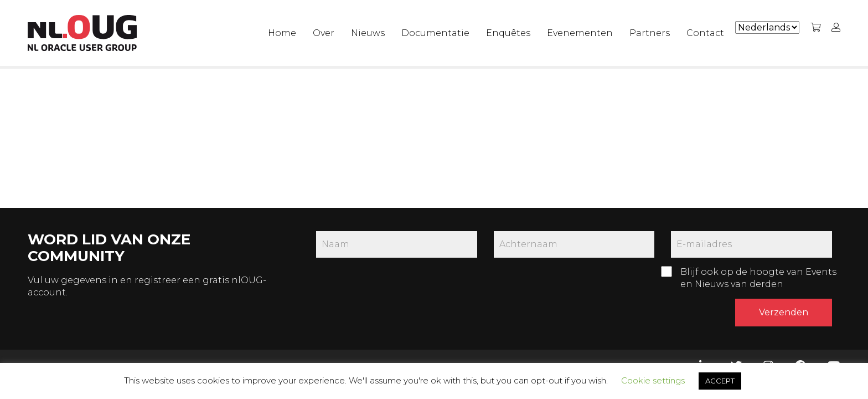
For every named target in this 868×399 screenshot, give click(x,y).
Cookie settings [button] (653, 380)
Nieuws (368, 33)
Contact (705, 33)
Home (282, 33)
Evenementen (580, 33)
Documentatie (435, 33)
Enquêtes (508, 33)
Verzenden (784, 312)
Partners (650, 33)
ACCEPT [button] (720, 381)
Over (324, 33)
